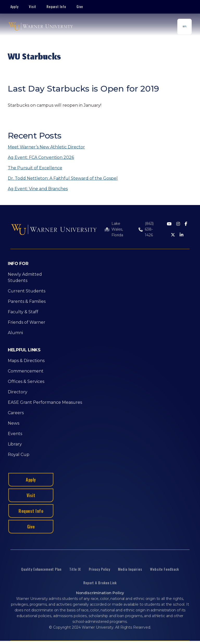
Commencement (26, 371)
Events (15, 434)
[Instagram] (178, 224)
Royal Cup (19, 455)
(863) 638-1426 (149, 229)
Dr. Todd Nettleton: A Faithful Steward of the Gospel (63, 178)
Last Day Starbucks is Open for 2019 (83, 89)
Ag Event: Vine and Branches (38, 189)
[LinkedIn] (182, 235)
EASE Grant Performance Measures (45, 402)
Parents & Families (27, 301)
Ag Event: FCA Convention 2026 (41, 157)
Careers (16, 413)
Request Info (57, 7)
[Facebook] (186, 224)
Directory (18, 392)
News (14, 423)
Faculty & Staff (23, 312)
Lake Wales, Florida (117, 229)
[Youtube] (169, 224)
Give (80, 7)
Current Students (27, 291)
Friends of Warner (27, 322)
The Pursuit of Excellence (35, 168)
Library (15, 444)
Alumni (15, 333)
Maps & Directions (26, 361)
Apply (14, 7)
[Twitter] (173, 235)
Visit (33, 7)
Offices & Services (26, 381)
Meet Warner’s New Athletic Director (46, 147)
